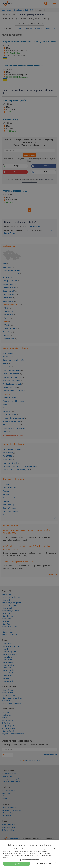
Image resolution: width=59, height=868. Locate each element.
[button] (29, 860)
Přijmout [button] (17, 864)
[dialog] (29, 854)
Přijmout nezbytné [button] (44, 864)
